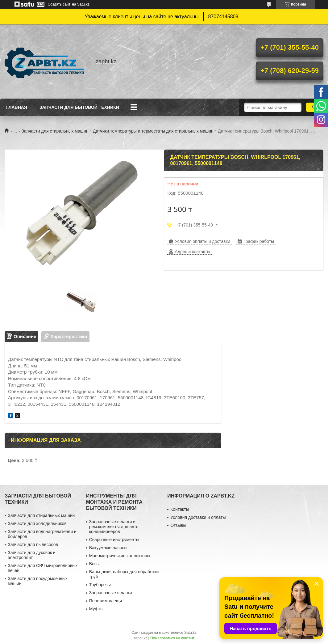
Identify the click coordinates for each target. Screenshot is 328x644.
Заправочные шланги (111, 593)
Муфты (96, 609)
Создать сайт (59, 4)
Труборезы (100, 585)
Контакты (180, 509)
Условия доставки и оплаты (198, 517)
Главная (17, 107)
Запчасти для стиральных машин (55, 131)
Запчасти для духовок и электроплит (32, 555)
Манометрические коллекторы (120, 556)
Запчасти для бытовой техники (79, 107)
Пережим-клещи (106, 601)
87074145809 (223, 17)
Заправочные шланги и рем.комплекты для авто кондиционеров (114, 527)
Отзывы (178, 525)
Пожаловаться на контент (172, 638)
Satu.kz (190, 633)
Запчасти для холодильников (37, 523)
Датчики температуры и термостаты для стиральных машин (153, 131)
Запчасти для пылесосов (33, 544)
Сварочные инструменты (114, 540)
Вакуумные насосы (108, 548)
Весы (94, 564)
